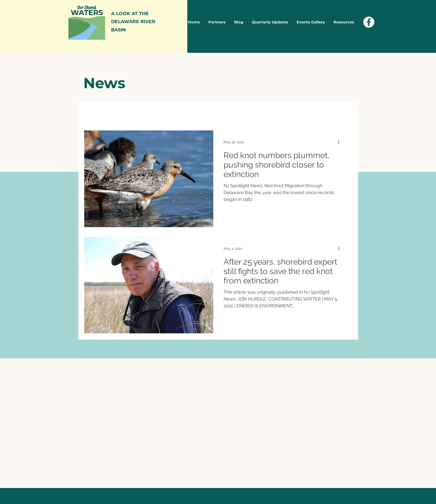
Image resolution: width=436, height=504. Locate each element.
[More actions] (341, 142)
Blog (144, 113)
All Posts (94, 113)
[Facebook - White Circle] (369, 22)
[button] (345, 114)
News (121, 113)
